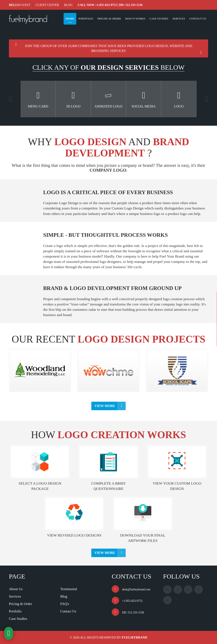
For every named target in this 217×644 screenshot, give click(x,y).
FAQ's (65, 604)
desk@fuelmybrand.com (136, 589)
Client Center (47, 5)
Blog (68, 5)
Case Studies (159, 19)
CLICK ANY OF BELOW (108, 67)
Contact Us (198, 19)
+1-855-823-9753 (106, 5)
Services (179, 19)
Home (70, 19)
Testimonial (69, 589)
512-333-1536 (134, 5)
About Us (16, 589)
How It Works (135, 19)
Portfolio (86, 19)
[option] (38, 99)
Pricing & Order (109, 19)
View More (105, 406)
